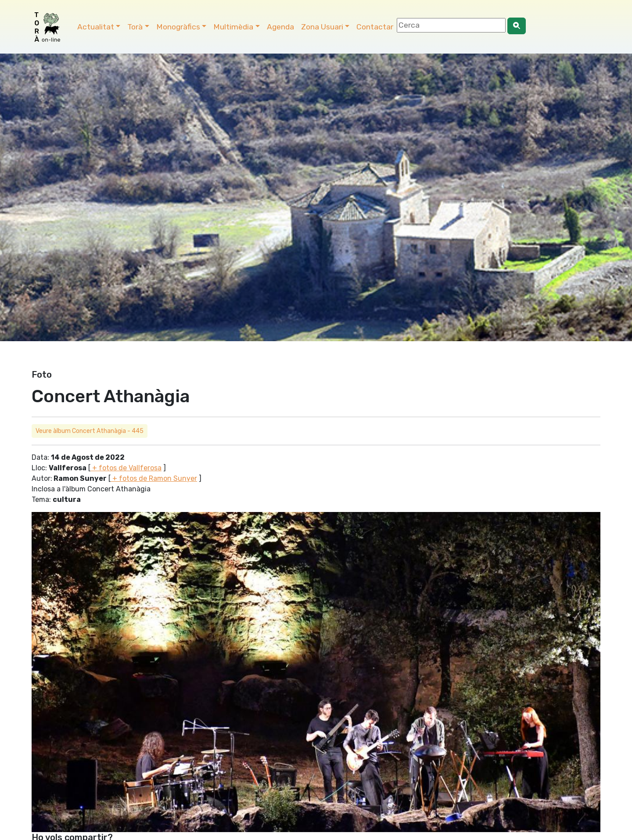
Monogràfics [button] (178, 27)
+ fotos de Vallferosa (126, 468)
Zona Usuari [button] (322, 27)
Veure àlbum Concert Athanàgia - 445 (90, 431)
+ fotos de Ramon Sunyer (154, 478)
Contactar (375, 27)
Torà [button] (135, 27)
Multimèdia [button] (233, 27)
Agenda (280, 27)
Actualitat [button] (96, 27)
